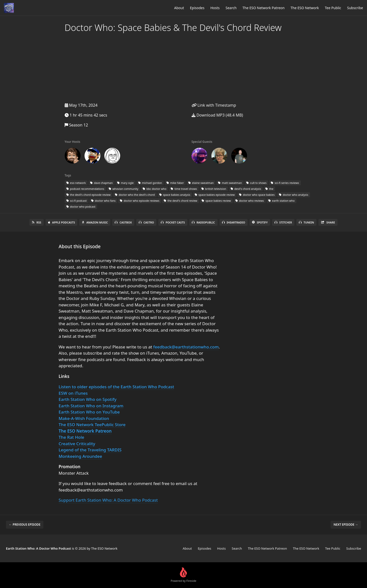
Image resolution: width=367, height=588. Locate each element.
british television (214, 189)
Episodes (197, 8)
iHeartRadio (234, 222)
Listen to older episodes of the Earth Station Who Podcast (116, 387)
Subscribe (355, 8)
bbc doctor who (155, 189)
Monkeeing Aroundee (81, 456)
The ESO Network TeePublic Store (92, 425)
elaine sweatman (201, 183)
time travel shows (184, 189)
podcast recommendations (85, 189)
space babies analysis (175, 195)
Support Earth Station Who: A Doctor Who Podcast (108, 500)
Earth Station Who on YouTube (89, 412)
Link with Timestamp (214, 105)
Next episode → (346, 525)
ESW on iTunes (73, 393)
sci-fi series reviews (285, 183)
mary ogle (126, 183)
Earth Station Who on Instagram (91, 406)
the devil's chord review (181, 201)
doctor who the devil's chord (135, 195)
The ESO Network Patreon (264, 8)
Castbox (123, 222)
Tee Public (333, 8)
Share (328, 222)
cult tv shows (256, 183)
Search (231, 8)
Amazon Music (95, 222)
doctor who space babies (257, 195)
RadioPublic (203, 222)
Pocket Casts (173, 222)
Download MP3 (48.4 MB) (217, 115)
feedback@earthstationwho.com (186, 347)
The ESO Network (305, 8)
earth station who (282, 201)
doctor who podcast (81, 207)
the (269, 189)
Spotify (260, 222)
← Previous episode (25, 525)
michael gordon (150, 183)
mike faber (175, 183)
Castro (146, 222)
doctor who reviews (250, 201)
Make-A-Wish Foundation (84, 418)
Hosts (215, 8)
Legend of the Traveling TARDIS (90, 450)
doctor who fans (103, 201)
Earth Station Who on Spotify (88, 399)
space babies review (216, 201)
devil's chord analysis (246, 189)
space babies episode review (215, 195)
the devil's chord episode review (89, 195)
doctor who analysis (294, 195)
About (179, 8)
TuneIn (306, 222)
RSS (37, 222)
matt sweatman (230, 183)
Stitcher (283, 222)
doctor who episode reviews (140, 201)
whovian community (124, 189)
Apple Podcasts (61, 222)
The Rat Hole (71, 437)
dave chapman (101, 183)
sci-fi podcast (77, 201)
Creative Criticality (77, 444)
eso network (76, 183)
